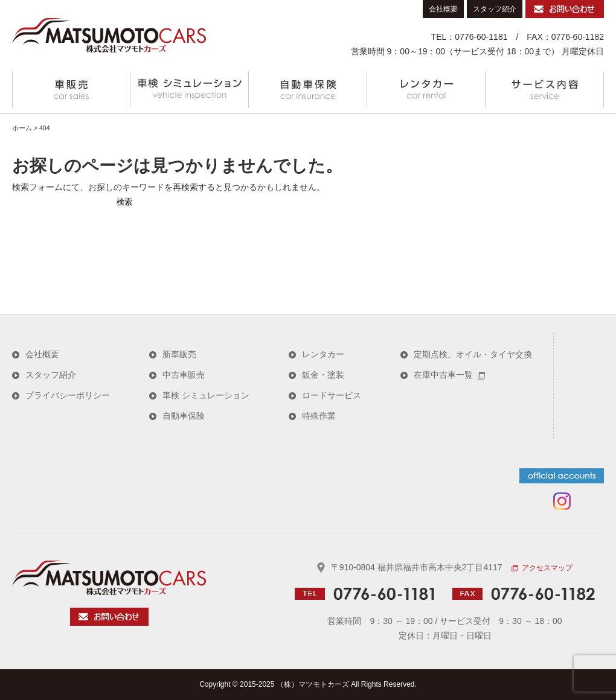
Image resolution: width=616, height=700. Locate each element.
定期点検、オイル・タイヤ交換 (473, 354)
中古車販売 (184, 375)
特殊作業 (319, 416)
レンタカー (426, 89)
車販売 (71, 89)
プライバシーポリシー (68, 395)
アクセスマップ (542, 568)
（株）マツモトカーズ (313, 684)
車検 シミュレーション (190, 89)
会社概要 (443, 9)
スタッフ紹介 (495, 9)
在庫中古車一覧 (449, 375)
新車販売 (179, 354)
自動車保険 (308, 89)
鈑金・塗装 (323, 375)
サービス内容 (545, 89)
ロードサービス (332, 395)
